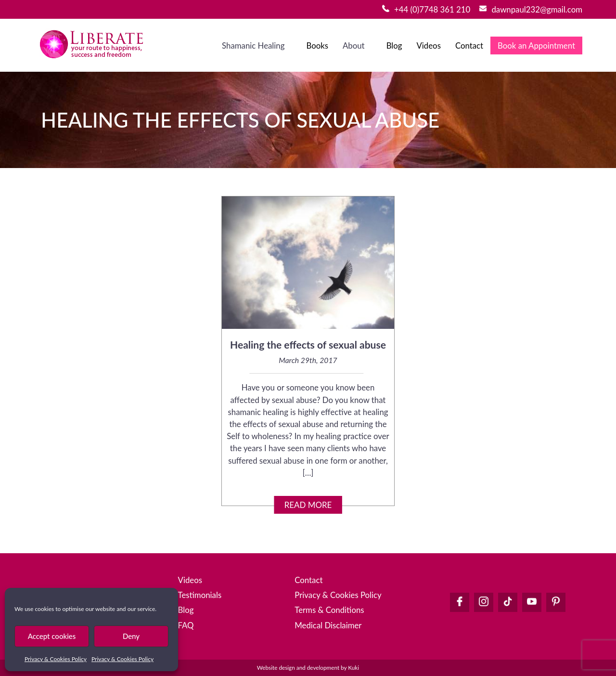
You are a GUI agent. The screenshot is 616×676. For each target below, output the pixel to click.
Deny (131, 636)
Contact (469, 45)
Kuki (353, 668)
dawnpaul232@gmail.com (537, 9)
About (354, 45)
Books (317, 45)
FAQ (186, 625)
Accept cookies (52, 636)
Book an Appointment (536, 45)
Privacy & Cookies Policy (56, 659)
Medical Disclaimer (328, 625)
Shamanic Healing (253, 45)
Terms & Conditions (329, 610)
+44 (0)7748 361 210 (432, 9)
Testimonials (200, 595)
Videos (428, 45)
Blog (394, 45)
